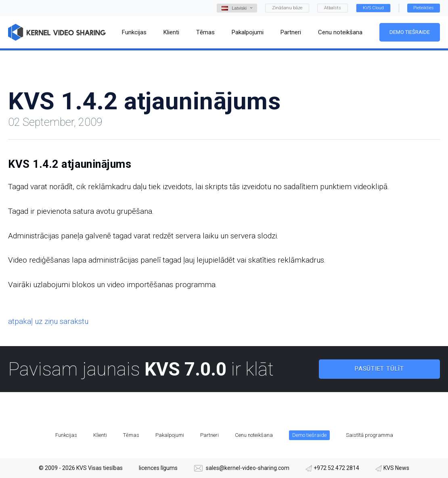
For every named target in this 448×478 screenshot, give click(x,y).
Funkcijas (66, 435)
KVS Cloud (373, 8)
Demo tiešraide (410, 32)
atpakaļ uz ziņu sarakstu (48, 321)
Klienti (100, 435)
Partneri (209, 435)
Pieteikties (424, 8)
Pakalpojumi (170, 435)
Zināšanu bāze (287, 8)
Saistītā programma (369, 435)
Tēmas (131, 435)
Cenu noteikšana (254, 435)
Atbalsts (333, 8)
